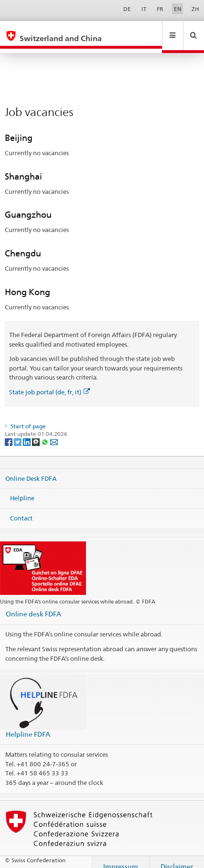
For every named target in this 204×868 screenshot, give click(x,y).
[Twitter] (18, 433)
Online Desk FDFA (31, 469)
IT (144, 9)
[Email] (54, 433)
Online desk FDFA (33, 605)
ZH (195, 9)
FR (160, 9)
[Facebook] (9, 433)
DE (127, 9)
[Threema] (37, 433)
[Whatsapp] (46, 433)
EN (178, 9)
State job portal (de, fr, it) (49, 383)
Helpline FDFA (28, 725)
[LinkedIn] (27, 433)
